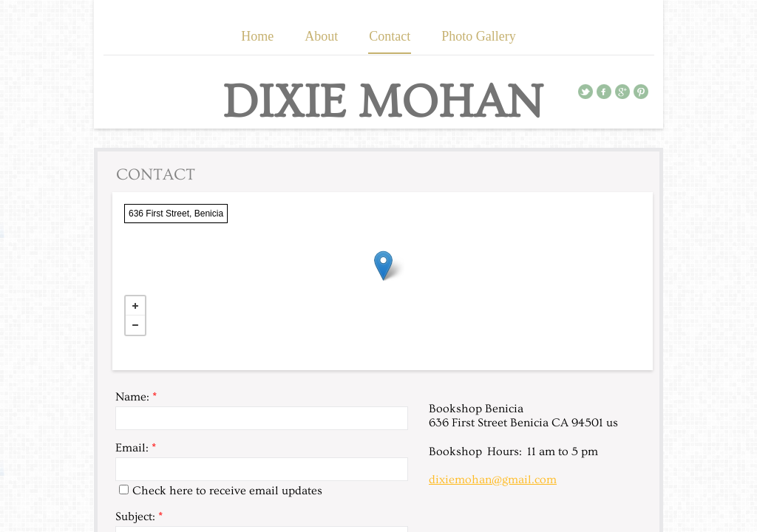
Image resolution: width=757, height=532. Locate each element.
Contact (390, 36)
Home (257, 36)
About (321, 36)
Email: (136, 448)
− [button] (135, 325)
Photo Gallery (479, 36)
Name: (136, 397)
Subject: (139, 516)
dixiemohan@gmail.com (493, 480)
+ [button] (135, 306)
